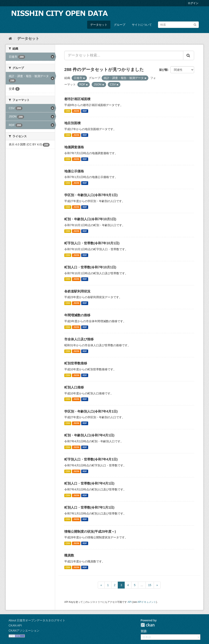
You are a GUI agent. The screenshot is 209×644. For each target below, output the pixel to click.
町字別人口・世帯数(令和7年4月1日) (91, 459)
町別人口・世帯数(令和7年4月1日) (89, 483)
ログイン (193, 3)
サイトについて (142, 25)
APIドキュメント (147, 602)
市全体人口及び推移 (79, 339)
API (130, 602)
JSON (76, 111)
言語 (143, 631)
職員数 (69, 555)
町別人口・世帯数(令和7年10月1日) (90, 267)
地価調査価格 (74, 147)
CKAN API (15, 625)
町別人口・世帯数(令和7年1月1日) (89, 507)
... (142, 585)
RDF (85, 111)
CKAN (148, 625)
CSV (68, 111)
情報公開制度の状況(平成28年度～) (90, 532)
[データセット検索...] (124, 55)
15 (150, 585)
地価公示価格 (74, 171)
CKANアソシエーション (24, 631)
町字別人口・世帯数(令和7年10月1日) (92, 243)
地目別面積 (72, 123)
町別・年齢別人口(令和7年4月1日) (89, 435)
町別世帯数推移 (76, 363)
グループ (120, 25)
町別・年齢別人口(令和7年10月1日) (90, 219)
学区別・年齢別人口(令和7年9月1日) (91, 195)
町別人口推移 (74, 387)
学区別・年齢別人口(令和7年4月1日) (91, 411)
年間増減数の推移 (77, 315)
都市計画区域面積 (77, 99)
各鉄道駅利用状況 (77, 291)
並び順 (163, 70)
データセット (99, 25)
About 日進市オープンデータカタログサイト (37, 620)
